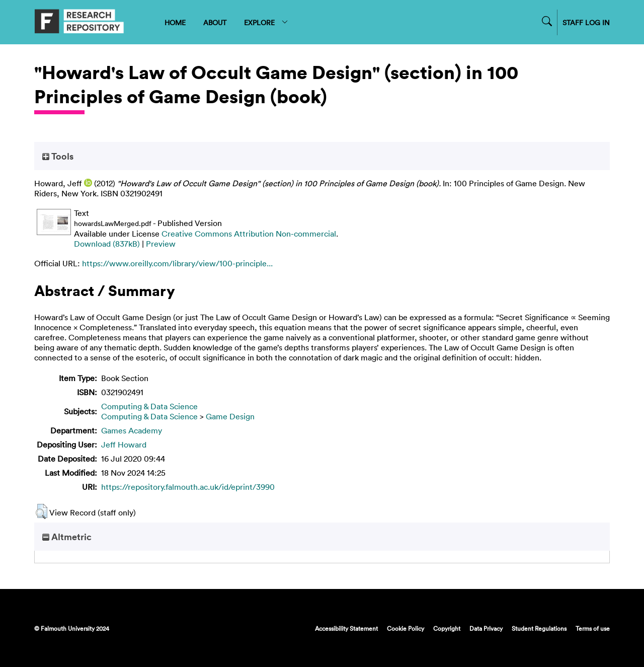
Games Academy (132, 430)
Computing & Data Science (149, 406)
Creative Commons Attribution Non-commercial (249, 234)
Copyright (447, 628)
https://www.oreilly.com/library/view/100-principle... (177, 263)
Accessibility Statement (346, 628)
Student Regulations (539, 628)
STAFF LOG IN (586, 22)
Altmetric (67, 537)
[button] (42, 511)
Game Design (230, 416)
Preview (161, 244)
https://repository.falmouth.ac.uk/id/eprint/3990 (188, 487)
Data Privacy (486, 628)
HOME (175, 22)
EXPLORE (266, 22)
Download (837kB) (107, 244)
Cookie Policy (406, 628)
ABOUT (215, 22)
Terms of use (593, 628)
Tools (58, 156)
